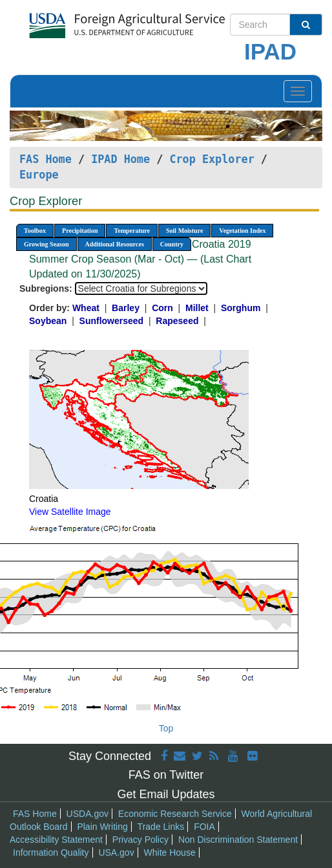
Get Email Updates (166, 794)
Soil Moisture (184, 231)
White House (170, 852)
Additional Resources (115, 244)
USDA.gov (88, 814)
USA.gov (116, 852)
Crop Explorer (212, 159)
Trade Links (161, 827)
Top (166, 728)
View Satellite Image (70, 512)
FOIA (204, 827)
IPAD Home (120, 159)
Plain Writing (102, 827)
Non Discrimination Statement (238, 840)
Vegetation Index (242, 231)
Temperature (132, 231)
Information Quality (51, 852)
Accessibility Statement (56, 840)
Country (172, 244)
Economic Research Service (175, 814)
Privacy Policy (140, 840)
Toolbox (35, 231)
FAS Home (46, 159)
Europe (39, 175)
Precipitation (80, 231)
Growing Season (47, 244)
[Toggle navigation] (298, 91)
